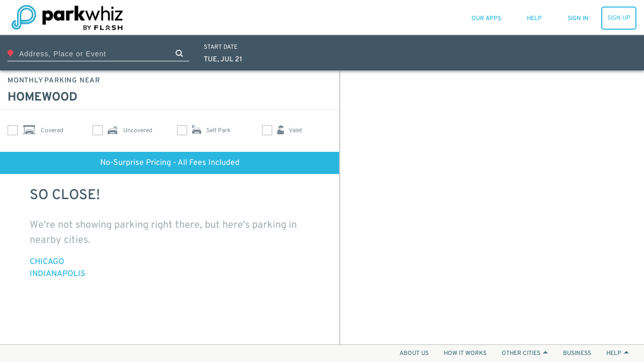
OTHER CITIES (525, 353)
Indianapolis (58, 274)
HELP (618, 353)
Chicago (47, 262)
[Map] (492, 207)
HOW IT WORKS (465, 353)
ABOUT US (414, 353)
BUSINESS (577, 353)
